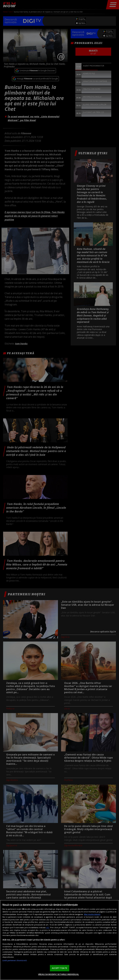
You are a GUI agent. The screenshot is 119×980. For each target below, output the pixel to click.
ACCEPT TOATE (59, 968)
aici (48, 927)
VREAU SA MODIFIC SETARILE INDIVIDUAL (58, 974)
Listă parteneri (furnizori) (15, 960)
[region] (59, 940)
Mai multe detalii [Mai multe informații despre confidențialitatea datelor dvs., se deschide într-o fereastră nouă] (92, 914)
